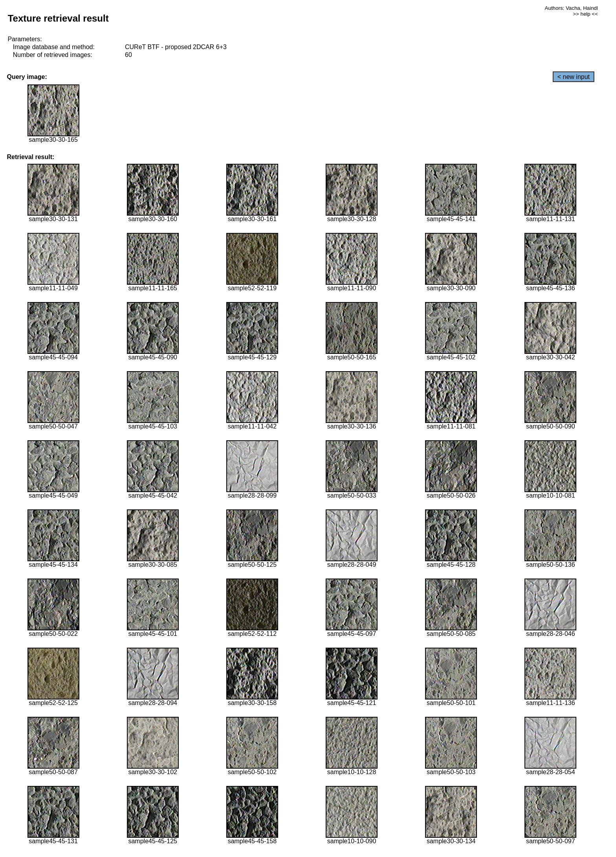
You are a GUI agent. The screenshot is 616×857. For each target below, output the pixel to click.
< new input (574, 77)
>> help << (585, 14)
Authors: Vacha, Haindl (571, 8)
